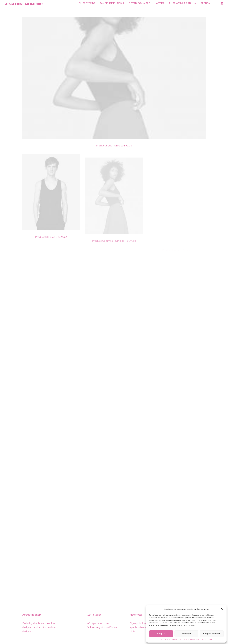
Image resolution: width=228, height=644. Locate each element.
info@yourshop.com (98, 623)
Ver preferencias (212, 634)
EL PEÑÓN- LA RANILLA (183, 3)
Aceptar (161, 634)
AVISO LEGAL (207, 639)
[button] (222, 609)
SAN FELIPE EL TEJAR (112, 3)
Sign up (134, 623)
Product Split (114, 146)
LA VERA (160, 3)
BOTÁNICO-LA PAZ (139, 3)
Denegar (186, 634)
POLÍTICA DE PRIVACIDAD (190, 639)
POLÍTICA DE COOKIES (169, 639)
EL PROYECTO (87, 3)
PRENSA (205, 3)
